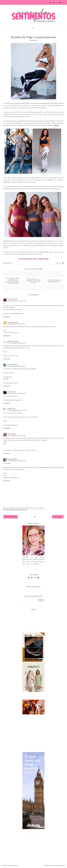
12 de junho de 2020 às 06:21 (17, 366)
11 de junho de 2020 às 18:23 (16, 324)
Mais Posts (58, 517)
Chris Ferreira (12, 434)
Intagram (41, 259)
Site (19, 259)
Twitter (35, 259)
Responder (7, 317)
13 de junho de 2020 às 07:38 (17, 461)
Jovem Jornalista (13, 365)
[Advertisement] (33, 733)
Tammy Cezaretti (13, 322)
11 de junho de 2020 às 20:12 (16, 343)
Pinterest (30, 259)
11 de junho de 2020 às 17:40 (16, 301)
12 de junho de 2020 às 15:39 (17, 436)
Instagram (6, 379)
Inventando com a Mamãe (10, 450)
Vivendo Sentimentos (12, 866)
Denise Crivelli (12, 299)
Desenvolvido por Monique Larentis (55, 866)
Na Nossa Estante (13, 341)
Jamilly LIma (11, 409)
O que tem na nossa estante (11, 356)
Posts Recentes (11, 517)
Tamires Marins (13, 459)
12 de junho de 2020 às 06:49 (17, 394)
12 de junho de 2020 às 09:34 (17, 410)
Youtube (46, 259)
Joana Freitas (12, 392)
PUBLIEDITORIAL (8, 263)
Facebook (24, 259)
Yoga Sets (56, 125)
